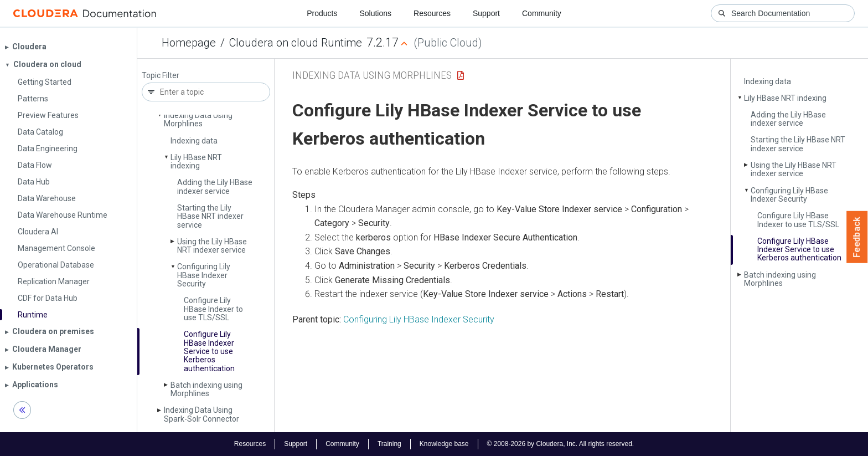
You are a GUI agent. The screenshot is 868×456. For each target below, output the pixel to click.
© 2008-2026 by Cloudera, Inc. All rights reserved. (561, 444)
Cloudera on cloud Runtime (296, 43)
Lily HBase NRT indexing (196, 162)
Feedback (857, 237)
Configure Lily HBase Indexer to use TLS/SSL (213, 309)
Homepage (189, 43)
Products (322, 13)
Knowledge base (444, 444)
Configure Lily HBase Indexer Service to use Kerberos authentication (209, 351)
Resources (432, 13)
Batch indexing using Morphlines (206, 389)
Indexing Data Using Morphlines (198, 119)
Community (542, 13)
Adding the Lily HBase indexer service (215, 186)
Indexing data (194, 141)
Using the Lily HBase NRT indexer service (212, 246)
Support (486, 13)
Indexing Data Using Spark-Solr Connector (201, 414)
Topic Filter (161, 76)
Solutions (375, 13)
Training (389, 444)
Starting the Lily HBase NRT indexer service (210, 216)
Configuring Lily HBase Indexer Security (204, 275)
